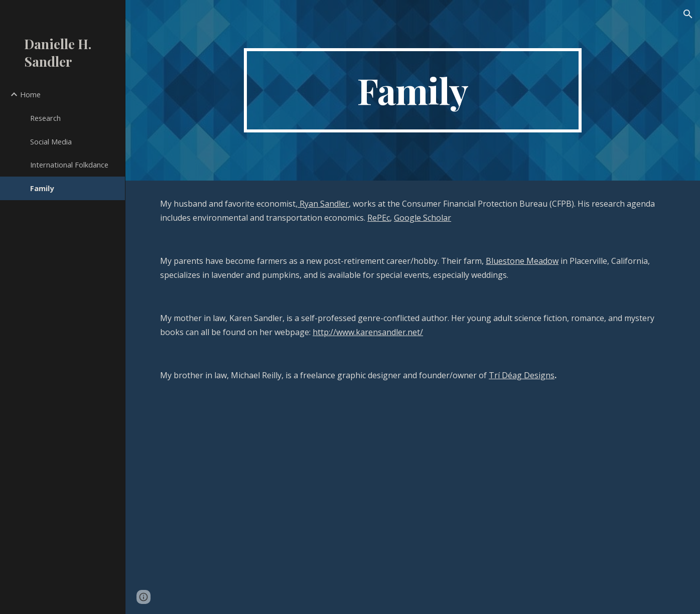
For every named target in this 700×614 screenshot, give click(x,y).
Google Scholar (423, 218)
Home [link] (30, 94)
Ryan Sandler (323, 204)
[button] (688, 14)
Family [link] (42, 188)
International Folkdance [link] (69, 165)
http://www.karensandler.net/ (368, 332)
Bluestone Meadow (522, 261)
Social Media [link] (51, 141)
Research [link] (45, 118)
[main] (413, 90)
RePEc (379, 218)
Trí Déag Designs (522, 375)
